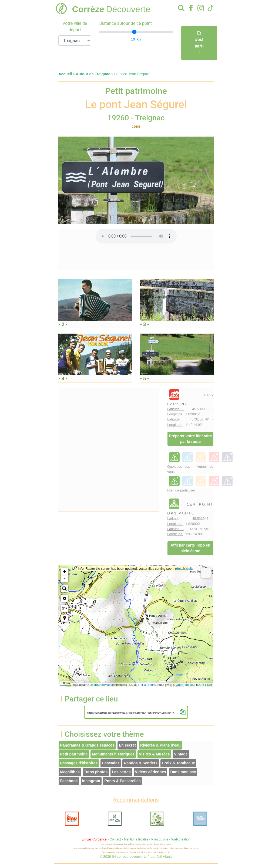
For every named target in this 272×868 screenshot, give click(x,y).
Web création (181, 839)
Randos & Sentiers (140, 763)
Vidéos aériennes (151, 772)
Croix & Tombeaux (178, 763)
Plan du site (160, 839)
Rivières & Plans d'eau (160, 745)
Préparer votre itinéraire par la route (191, 439)
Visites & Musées (154, 754)
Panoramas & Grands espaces (87, 745)
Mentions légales (136, 839)
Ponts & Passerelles (123, 781)
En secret (127, 745)
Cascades (111, 763)
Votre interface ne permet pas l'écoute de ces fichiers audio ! (136, 236)
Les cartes (121, 772)
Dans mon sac (183, 772)
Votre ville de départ (75, 27)
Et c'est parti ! (199, 43)
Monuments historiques (113, 754)
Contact (115, 839)
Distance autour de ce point (125, 23)
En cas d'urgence (94, 839)
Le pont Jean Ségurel (132, 74)
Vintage (181, 754)
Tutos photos (96, 772)
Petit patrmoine (74, 754)
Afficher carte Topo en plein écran (190, 548)
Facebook (69, 781)
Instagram (91, 781)
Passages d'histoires (79, 763)
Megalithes (70, 772)
